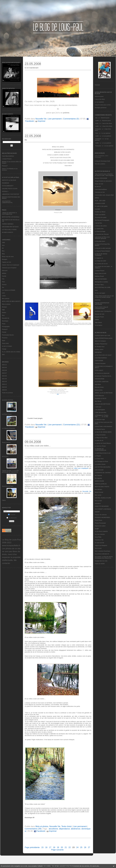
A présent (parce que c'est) (102, 335)
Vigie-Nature (98, 322)
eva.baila (97, 209)
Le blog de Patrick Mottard (102, 251)
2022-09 (4, 367)
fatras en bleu (99, 390)
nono (96, 290)
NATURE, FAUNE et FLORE (103, 498)
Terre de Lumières (100, 164)
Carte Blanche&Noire (8, 156)
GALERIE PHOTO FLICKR (10, 189)
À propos (97, 85)
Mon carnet (98, 495)
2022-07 (4, 373)
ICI (58, 394)
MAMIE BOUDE (99, 481)
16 (46, 847)
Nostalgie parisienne (101, 108)
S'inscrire (12, 515)
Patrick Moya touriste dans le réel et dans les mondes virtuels (104, 297)
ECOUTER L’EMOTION (102, 382)
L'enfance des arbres (101, 226)
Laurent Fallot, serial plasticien (103, 426)
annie (97, 123)
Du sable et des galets (101, 206)
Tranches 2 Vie (99, 540)
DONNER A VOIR (100, 203)
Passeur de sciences (101, 515)
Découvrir (5, 271)
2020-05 (4, 390)
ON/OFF (97, 512)
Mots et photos (6, 304)
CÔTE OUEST (99, 370)
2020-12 (4, 384)
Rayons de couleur (100, 526)
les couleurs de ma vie (101, 264)
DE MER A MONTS (8, 232)
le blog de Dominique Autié (102, 161)
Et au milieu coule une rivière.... (38, 446)
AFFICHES (5, 457)
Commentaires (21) (72, 425)
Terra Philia (98, 537)
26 (85, 847)
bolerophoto (98, 352)
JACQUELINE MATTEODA (102, 404)
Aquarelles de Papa (8, 486)
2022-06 (4, 376)
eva (96, 118)
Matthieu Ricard (99, 276)
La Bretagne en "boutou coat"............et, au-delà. (102, 416)
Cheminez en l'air (100, 192)
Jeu (3, 287)
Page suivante (57, 850)
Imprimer (40, 121)
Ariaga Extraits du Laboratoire (103, 181)
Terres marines (6, 442)
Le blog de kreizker (100, 435)
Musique (4, 307)
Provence (5, 338)
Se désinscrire (12, 518)
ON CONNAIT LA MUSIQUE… (104, 509)
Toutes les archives (7, 393)
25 (81, 847)
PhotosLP (5, 166)
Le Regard (98, 456)
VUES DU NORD (100, 564)
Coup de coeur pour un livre (103, 105)
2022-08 (4, 370)
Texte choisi (5, 343)
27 (89, 847)
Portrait (4, 332)
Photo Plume (98, 520)
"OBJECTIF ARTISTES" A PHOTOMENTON (9, 213)
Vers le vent (98, 548)
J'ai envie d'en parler (101, 217)
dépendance (64, 829)
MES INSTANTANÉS (101, 279)
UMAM (97, 320)
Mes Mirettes (98, 489)
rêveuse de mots (100, 314)
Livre (3, 293)
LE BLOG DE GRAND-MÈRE (103, 432)
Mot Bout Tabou (99, 285)
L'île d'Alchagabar (100, 410)
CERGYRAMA (99, 361)
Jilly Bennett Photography (102, 220)
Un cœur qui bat (99, 543)
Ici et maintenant (32, 68)
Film (3, 279)
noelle (97, 121)
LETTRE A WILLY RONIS (9, 230)
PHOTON (98, 300)
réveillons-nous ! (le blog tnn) (103, 311)
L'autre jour (98, 407)
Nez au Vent (98, 501)
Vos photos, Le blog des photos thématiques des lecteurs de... (104, 557)
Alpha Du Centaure (100, 341)
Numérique (5, 321)
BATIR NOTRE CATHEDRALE (11, 217)
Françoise (98, 129)
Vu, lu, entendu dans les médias (11, 352)
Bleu (3, 251)
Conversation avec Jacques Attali (104, 195)
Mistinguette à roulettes (101, 282)
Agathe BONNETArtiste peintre (104, 338)
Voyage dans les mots (101, 561)
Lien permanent (55, 119)
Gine (97, 133)
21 (66, 847)
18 (54, 847)
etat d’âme (98, 384)
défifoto (4, 273)
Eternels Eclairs (99, 387)
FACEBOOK (6, 183)
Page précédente (32, 847)
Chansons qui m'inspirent (9, 268)
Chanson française (100, 363)
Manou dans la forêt (100, 273)
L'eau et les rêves (100, 99)
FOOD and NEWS (100, 215)
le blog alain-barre (100, 241)
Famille (4, 276)
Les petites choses (100, 464)
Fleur (3, 282)
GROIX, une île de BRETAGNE (104, 393)
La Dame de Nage (100, 231)
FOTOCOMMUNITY (8, 186)
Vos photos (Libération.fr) (102, 554)
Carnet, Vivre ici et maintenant (11, 265)
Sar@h (97, 529)
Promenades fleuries (8, 335)
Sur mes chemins (100, 534)
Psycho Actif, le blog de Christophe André (101, 308)
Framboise (98, 139)
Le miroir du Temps (100, 446)
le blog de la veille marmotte (103, 248)
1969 (3, 242)
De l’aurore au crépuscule (102, 373)
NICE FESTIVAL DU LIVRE (103, 287)
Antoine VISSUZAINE (101, 178)
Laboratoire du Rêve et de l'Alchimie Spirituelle (102, 238)
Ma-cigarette (98, 478)
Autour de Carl (99, 184)
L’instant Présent (7, 159)
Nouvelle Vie (6, 318)
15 (42, 847)
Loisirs (4, 296)
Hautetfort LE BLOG (101, 398)
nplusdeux (98, 503)
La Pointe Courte (7, 414)
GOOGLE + (5, 191)
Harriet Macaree (99, 396)
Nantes (4, 313)
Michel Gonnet (99, 492)
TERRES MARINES (8, 224)
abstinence (76, 829)
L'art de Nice (98, 223)
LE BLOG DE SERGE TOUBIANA (101, 255)
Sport (3, 341)
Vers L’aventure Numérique (103, 551)
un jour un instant (7, 346)
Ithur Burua (98, 401)
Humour (4, 285)
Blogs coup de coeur (8, 257)
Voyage (4, 349)
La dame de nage (100, 419)
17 (50, 847)
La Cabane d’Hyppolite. (9, 428)
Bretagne (5, 259)
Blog (3, 254)
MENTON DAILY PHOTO (102, 487)
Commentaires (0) (71, 119)
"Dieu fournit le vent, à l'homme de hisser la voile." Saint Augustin (104, 175)
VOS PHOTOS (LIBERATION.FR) (7, 202)
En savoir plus (95, 866)
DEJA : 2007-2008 (100, 201)
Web (3, 355)
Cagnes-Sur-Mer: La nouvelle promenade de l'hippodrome (10, 471)
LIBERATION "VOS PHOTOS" (11, 194)
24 (77, 847)
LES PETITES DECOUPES (103, 467)
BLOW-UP (98, 187)
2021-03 (4, 381)
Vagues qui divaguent (101, 545)
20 (62, 847)
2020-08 (4, 387)
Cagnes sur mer (7, 262)
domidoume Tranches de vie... (103, 376)
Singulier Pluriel (99, 317)
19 (58, 847)
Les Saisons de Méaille (9, 290)
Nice (3, 315)
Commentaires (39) (33, 829)
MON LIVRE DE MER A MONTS (11, 301)
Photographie (6, 327)
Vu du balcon (99, 325)
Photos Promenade (100, 523)
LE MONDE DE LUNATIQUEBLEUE (101, 450)
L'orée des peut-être (101, 412)
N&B (3, 310)
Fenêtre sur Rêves (100, 212)
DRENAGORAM (99, 379)
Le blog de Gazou (100, 429)
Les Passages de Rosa (101, 461)
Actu (3, 245)
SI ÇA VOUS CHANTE (101, 531)
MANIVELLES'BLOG (101, 484)
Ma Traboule (98, 475)
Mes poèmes (6, 299)
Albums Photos (8, 400)
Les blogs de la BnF (100, 261)
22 (70, 847)
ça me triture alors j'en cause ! (103, 355)
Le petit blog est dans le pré (103, 453)
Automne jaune (99, 96)
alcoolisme (53, 829)
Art (3, 248)
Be (26, 140)
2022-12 (4, 365)
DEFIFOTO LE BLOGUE (9, 180)
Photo (4, 324)
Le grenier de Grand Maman (103, 443)
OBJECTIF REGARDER (102, 506)
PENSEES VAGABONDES (102, 517)
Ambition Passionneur (101, 344)
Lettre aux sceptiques (81, 468)
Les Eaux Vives (99, 459)
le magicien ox (99, 258)
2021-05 (4, 379)
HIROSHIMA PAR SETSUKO (10, 227)
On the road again (100, 293)
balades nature (99, 349)
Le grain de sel (99, 440)
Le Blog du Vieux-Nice (101, 438)
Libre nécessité (99, 470)
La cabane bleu (99, 229)
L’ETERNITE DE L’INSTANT (103, 473)
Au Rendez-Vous (100, 347)
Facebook (40, 831)
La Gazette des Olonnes (102, 234)
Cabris (4, 500)
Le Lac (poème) (99, 102)
